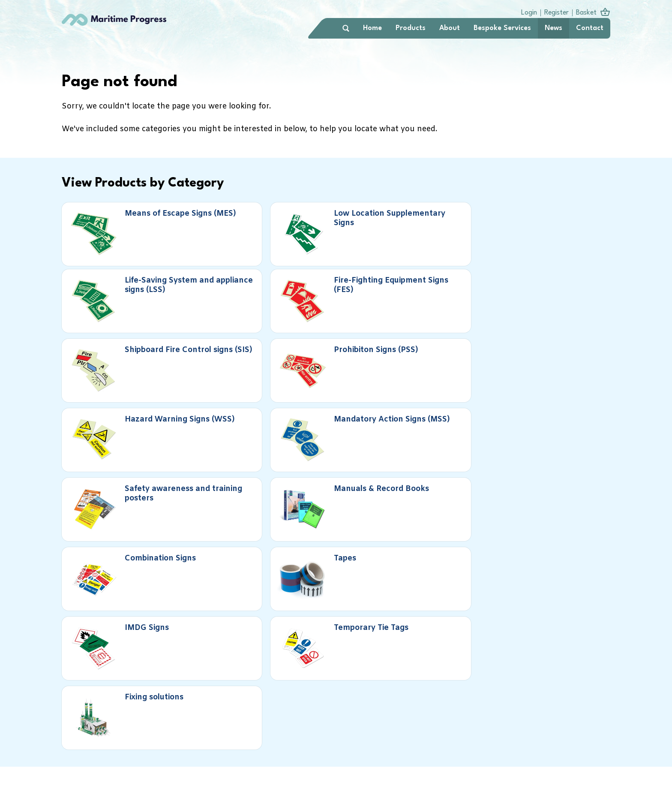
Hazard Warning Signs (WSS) (429, 288)
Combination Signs (422, 351)
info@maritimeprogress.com (386, 774)
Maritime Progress (126, 29)
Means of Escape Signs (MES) (144, 229)
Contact (587, 29)
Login (526, 12)
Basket (584, 12)
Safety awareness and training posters (150, 356)
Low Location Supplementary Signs (288, 229)
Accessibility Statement (570, 736)
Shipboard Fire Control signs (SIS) (147, 292)
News (551, 29)
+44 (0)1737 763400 (374, 763)
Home (370, 29)
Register (554, 12)
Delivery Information (387, 736)
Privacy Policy (445, 736)
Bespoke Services (500, 29)
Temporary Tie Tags (286, 415)
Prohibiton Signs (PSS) (289, 288)
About (447, 29)
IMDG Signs (141, 410)
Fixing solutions (427, 410)
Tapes (548, 347)
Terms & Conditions (501, 736)
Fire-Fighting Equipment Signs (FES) (569, 229)
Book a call (115, 623)
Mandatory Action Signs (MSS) (561, 292)
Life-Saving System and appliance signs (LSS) (427, 234)
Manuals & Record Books (285, 351)
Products (408, 29)
